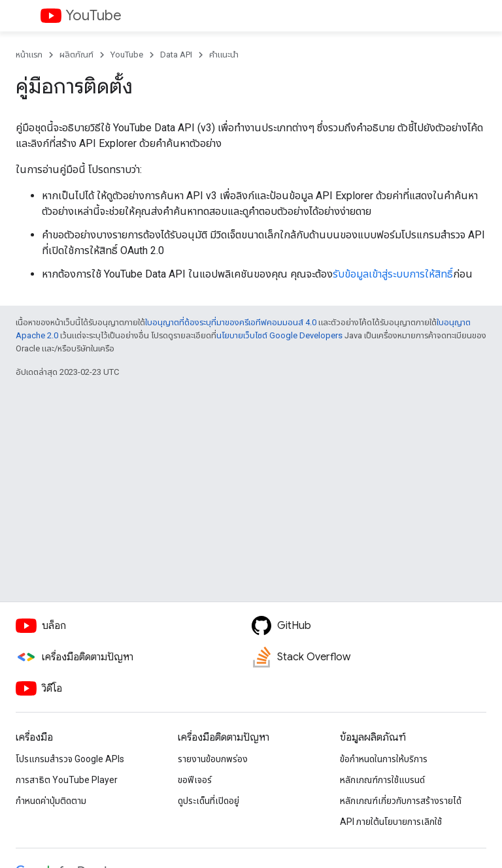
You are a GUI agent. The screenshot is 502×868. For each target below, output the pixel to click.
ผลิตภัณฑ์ (76, 55)
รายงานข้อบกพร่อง (213, 759)
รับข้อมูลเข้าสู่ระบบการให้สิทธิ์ (393, 274)
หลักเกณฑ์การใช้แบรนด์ (382, 780)
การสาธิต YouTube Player (67, 780)
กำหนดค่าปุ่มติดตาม (51, 801)
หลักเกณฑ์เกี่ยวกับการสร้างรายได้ (401, 801)
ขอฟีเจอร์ (195, 780)
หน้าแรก (29, 55)
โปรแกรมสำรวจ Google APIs (70, 759)
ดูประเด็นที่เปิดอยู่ (209, 801)
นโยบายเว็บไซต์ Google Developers (279, 335)
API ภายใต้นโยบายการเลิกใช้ (391, 822)
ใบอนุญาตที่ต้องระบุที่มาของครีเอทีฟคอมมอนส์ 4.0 (231, 322)
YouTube (93, 15)
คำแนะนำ (224, 55)
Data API (176, 55)
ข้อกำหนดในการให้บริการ (384, 759)
